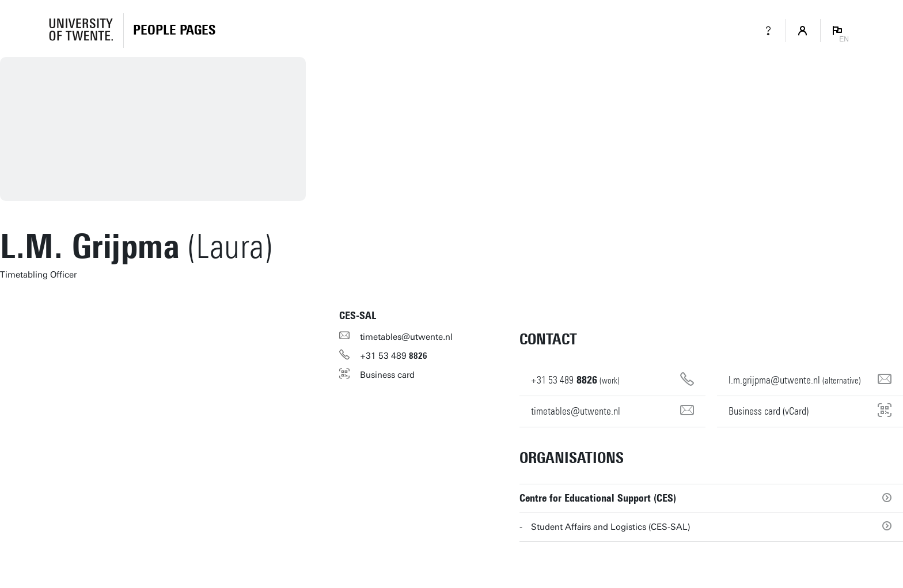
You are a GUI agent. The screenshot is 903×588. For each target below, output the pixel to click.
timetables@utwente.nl (406, 337)
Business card (387, 375)
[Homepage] (174, 31)
